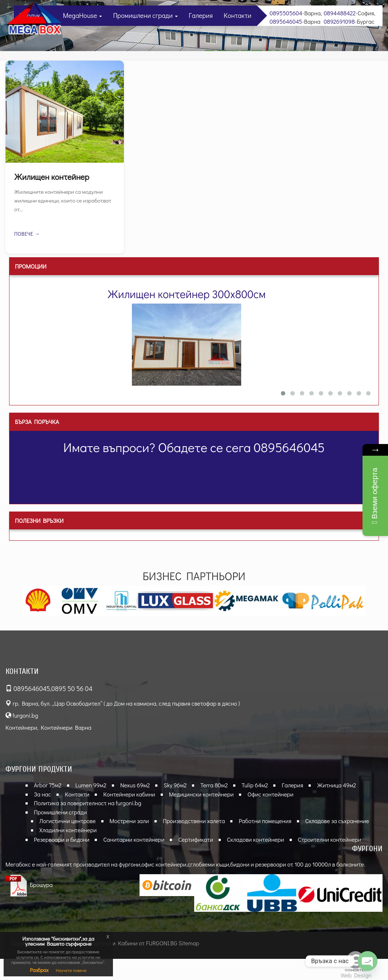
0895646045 (286, 21)
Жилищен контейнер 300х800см (187, 294)
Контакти (238, 15)
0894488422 (340, 13)
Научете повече (71, 970)
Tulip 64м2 (255, 785)
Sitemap (189, 943)
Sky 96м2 (175, 785)
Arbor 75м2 (48, 785)
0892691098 (339, 21)
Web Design (356, 975)
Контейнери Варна (66, 727)
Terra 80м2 (214, 785)
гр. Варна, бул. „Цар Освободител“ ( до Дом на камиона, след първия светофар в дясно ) (123, 703)
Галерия (201, 15)
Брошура (29, 885)
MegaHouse (83, 15)
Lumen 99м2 (91, 785)
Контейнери (21, 727)
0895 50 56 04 (72, 688)
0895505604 (286, 13)
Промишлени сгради (145, 15)
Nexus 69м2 (135, 785)
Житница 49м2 (336, 785)
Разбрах (39, 970)
